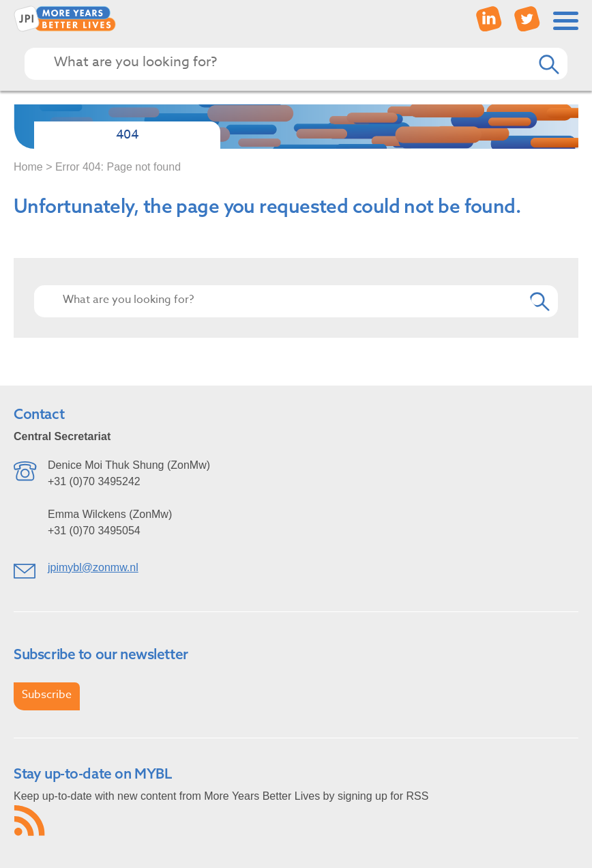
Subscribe (47, 695)
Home (28, 167)
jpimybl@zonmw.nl (93, 567)
